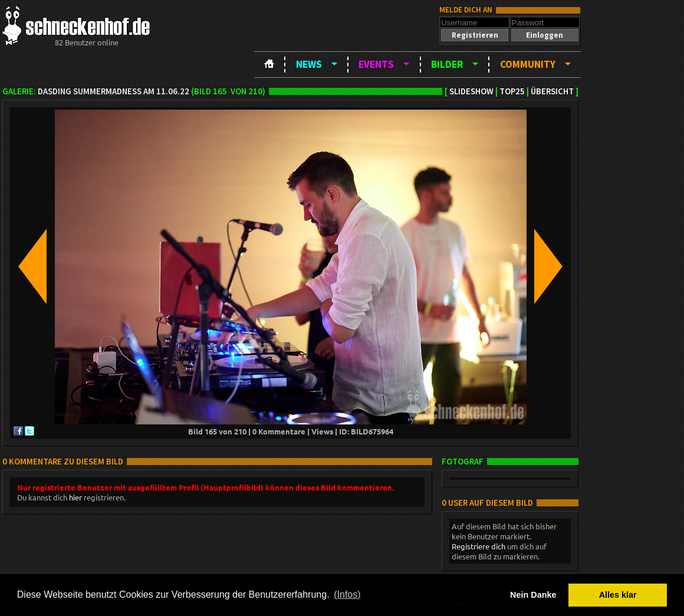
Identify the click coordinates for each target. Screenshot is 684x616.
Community (528, 64)
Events (376, 64)
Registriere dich (479, 546)
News (309, 64)
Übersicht (552, 91)
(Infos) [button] (347, 594)
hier (75, 497)
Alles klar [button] (618, 595)
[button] (475, 35)
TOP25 (512, 91)
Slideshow (471, 91)
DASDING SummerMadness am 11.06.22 (114, 91)
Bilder (447, 64)
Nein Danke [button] (533, 595)
